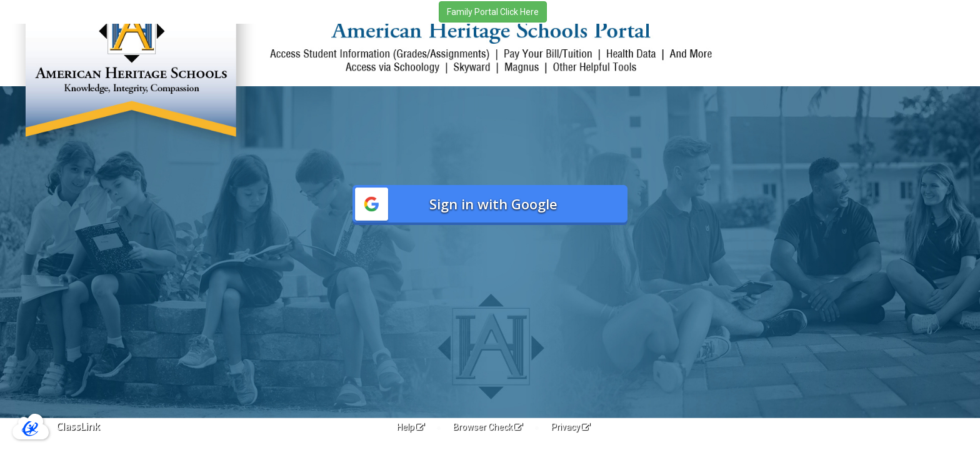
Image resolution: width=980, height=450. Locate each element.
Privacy (571, 427)
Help (411, 427)
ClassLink (78, 426)
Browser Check (488, 427)
